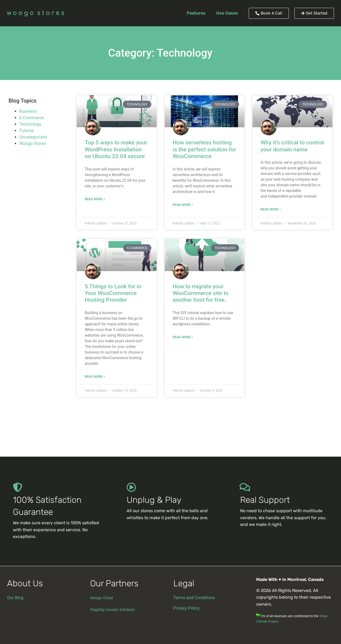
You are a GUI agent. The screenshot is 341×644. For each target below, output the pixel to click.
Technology (30, 124)
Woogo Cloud (102, 598)
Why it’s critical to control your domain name (292, 146)
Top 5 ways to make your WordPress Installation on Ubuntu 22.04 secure (116, 149)
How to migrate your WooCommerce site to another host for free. (201, 293)
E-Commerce (32, 118)
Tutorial (27, 131)
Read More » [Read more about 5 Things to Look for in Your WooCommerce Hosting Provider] (95, 377)
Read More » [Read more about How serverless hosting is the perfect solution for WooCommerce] (183, 205)
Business (28, 111)
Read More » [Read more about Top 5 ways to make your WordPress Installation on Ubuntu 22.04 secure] (95, 199)
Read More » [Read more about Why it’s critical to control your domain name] (271, 209)
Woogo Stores (33, 143)
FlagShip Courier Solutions (113, 610)
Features (196, 13)
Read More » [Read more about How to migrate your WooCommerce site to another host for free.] (183, 337)
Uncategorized (33, 137)
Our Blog (15, 598)
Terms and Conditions (194, 598)
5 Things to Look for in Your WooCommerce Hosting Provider (113, 293)
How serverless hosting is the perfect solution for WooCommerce (204, 149)
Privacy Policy (187, 608)
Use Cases (227, 13)
